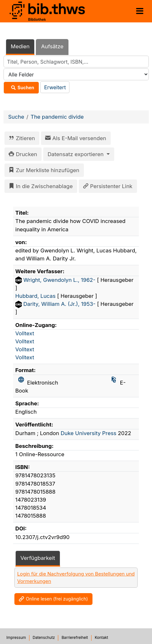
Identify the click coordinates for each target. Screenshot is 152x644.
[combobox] (76, 62)
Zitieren (21, 138)
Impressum (16, 638)
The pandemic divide (57, 117)
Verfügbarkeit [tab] (38, 558)
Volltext (25, 333)
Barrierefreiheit (75, 638)
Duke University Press (88, 433)
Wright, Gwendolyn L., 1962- (60, 280)
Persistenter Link (107, 186)
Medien (20, 46)
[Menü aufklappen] (140, 11)
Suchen (21, 88)
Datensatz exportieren (76, 154)
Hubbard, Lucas (36, 296)
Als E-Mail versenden (75, 138)
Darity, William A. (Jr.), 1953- (60, 304)
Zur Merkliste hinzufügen (43, 170)
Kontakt (101, 638)
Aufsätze (52, 46)
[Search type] (76, 74)
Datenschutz (44, 638)
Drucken (22, 154)
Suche (16, 117)
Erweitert (55, 87)
